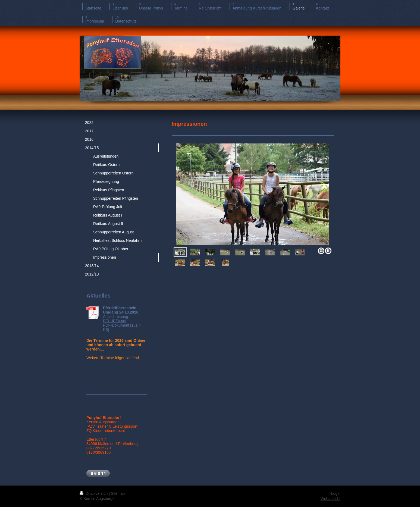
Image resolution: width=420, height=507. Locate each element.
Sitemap (118, 493)
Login (336, 493)
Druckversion (94, 493)
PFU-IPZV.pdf (115, 321)
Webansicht (330, 499)
